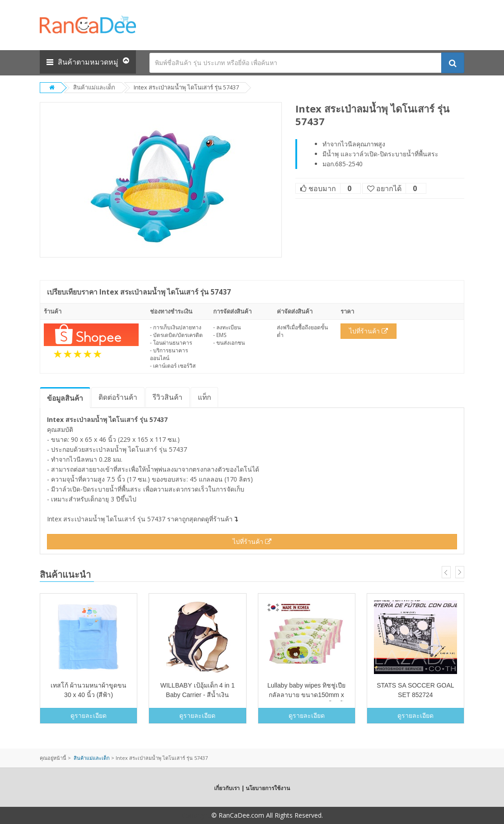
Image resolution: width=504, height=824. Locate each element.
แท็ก (204, 397)
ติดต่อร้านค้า (118, 397)
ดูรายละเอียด (89, 715)
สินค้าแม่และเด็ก (94, 87)
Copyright (196, 815)
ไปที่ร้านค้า (369, 331)
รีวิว (168, 397)
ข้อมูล (65, 398)
